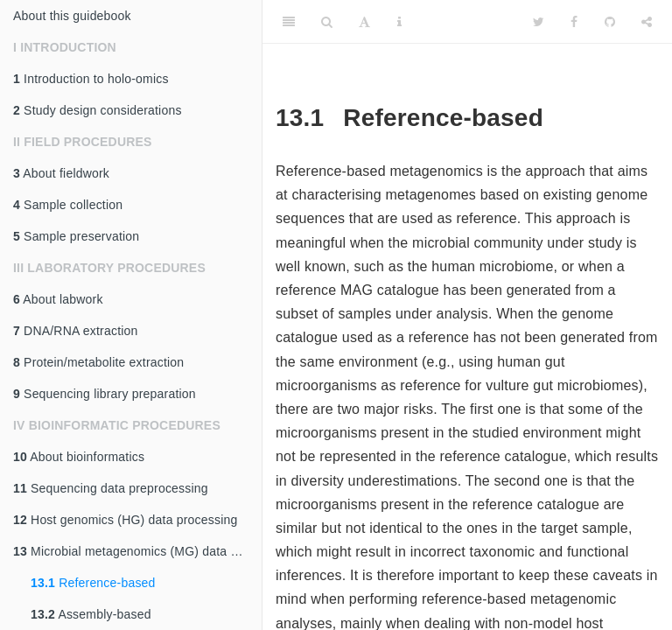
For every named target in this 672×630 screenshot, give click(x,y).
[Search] (327, 22)
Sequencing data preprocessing (111, 488)
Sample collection (68, 205)
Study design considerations (98, 110)
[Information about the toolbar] (399, 22)
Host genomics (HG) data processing (125, 520)
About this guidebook (72, 16)
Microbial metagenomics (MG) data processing (137, 551)
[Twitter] (539, 22)
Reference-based (93, 583)
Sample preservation (76, 236)
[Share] (647, 22)
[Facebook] (574, 22)
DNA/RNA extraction (76, 331)
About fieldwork (61, 173)
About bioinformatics (79, 457)
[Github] (610, 22)
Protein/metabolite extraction (98, 362)
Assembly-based (91, 614)
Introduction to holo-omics (91, 79)
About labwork (58, 299)
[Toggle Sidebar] (289, 22)
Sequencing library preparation (105, 394)
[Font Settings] (364, 22)
